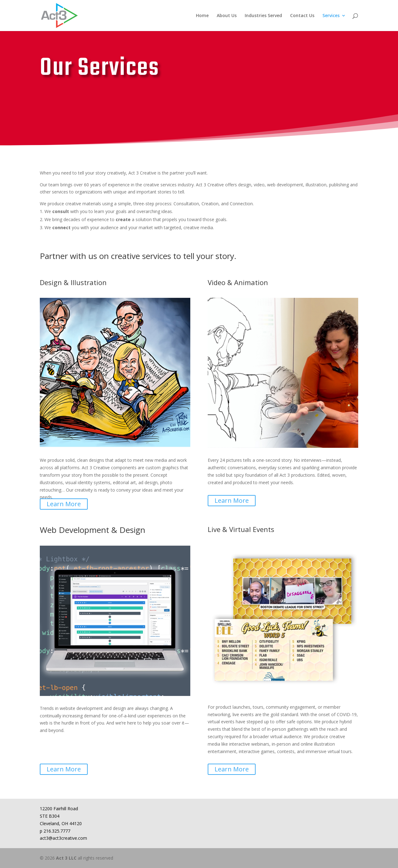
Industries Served (263, 16)
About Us (227, 16)
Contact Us (302, 16)
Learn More (64, 504)
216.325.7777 (57, 831)
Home (202, 16)
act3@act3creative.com (63, 838)
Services (331, 16)
